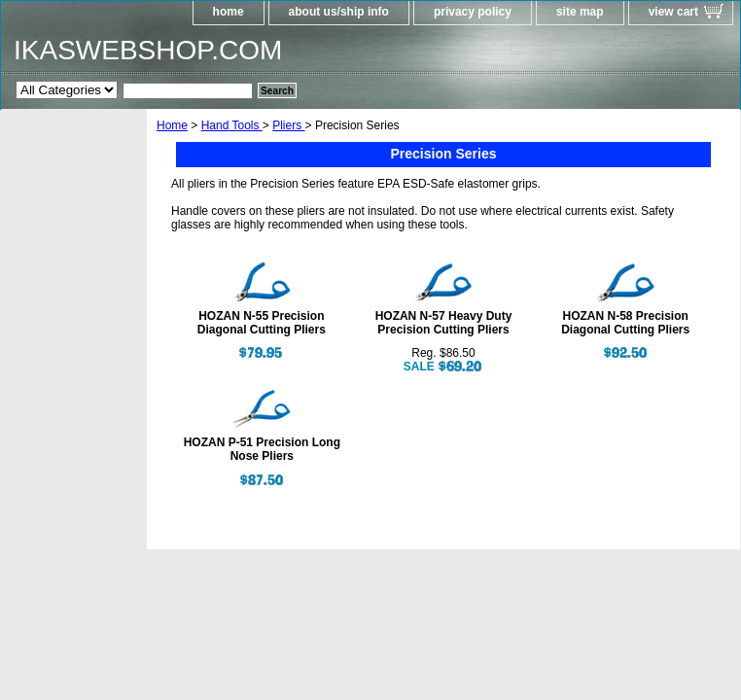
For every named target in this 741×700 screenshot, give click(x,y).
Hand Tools (232, 125)
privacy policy (473, 12)
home (229, 12)
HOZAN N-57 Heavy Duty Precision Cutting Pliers (444, 323)
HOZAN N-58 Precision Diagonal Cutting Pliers (625, 323)
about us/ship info (339, 12)
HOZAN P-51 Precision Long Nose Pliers (262, 449)
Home (172, 125)
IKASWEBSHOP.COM (148, 50)
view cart (673, 12)
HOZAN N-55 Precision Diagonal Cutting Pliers (262, 323)
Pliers (288, 125)
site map (580, 12)
